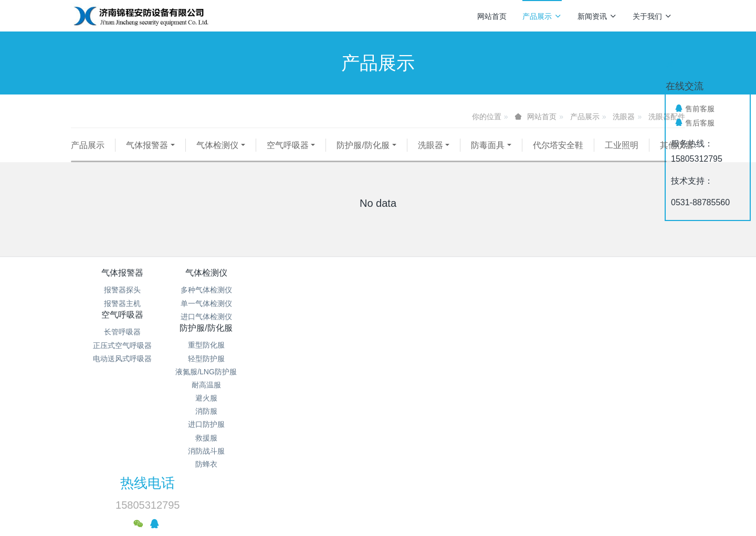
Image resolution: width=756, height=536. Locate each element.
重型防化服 (429, 303)
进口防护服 (429, 383)
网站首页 (492, 16)
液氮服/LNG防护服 (429, 330)
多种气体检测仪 (225, 303)
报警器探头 (122, 303)
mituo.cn (441, 491)
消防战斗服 (429, 409)
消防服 (429, 369)
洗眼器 (624, 117)
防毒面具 (488, 145)
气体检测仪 (217, 145)
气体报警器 (147, 145)
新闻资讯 (597, 16)
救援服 (429, 396)
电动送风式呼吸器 (327, 330)
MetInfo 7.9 (361, 491)
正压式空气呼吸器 (327, 317)
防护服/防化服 (363, 145)
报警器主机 (122, 317)
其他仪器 (99, 158)
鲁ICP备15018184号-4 (457, 451)
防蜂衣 (429, 422)
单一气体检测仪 (225, 317)
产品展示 (542, 16)
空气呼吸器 (288, 145)
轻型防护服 (429, 317)
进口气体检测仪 (225, 330)
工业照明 (622, 145)
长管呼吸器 (327, 303)
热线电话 (557, 293)
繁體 (378, 511)
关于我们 (652, 16)
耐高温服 (429, 343)
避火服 (429, 356)
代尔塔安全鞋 (558, 145)
